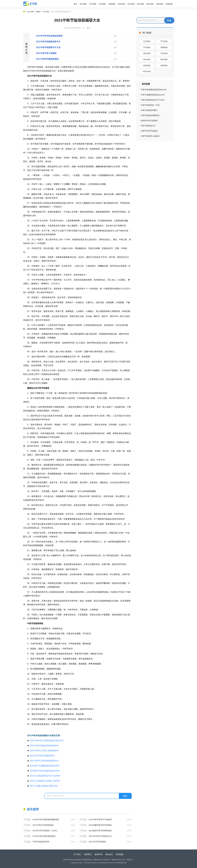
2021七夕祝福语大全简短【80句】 (45, 781)
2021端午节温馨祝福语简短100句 (45, 766)
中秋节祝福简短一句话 (150, 105)
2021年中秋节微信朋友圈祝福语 (46, 819)
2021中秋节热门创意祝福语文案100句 (47, 741)
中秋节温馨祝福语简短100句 (153, 95)
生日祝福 (83, 4)
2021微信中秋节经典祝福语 (100, 831)
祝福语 (38, 12)
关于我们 (77, 854)
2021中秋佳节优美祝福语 (43, 825)
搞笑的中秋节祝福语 (149, 121)
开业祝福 (102, 4)
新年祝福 (150, 4)
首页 (75, 4)
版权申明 (98, 854)
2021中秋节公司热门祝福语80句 (44, 751)
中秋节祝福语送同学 (41, 842)
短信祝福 (160, 4)
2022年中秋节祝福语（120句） (45, 831)
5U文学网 (30, 12)
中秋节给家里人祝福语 (150, 136)
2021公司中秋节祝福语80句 (42, 756)
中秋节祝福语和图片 (149, 110)
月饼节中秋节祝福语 (149, 131)
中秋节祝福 (147, 71)
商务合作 (109, 854)
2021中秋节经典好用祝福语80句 (44, 746)
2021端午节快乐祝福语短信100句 (45, 771)
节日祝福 (93, 4)
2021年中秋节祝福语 (97, 842)
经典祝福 (169, 4)
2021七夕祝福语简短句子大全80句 (45, 776)
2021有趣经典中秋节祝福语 (100, 825)
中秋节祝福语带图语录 (150, 115)
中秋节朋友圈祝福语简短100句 (154, 90)
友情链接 (120, 854)
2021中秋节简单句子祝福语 (100, 819)
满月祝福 (121, 4)
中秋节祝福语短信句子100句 (153, 100)
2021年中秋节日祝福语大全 (100, 836)
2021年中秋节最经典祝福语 (44, 836)
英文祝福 (140, 4)
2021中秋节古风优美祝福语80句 (44, 761)
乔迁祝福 (131, 4)
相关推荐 (33, 809)
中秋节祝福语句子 (148, 126)
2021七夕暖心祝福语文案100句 (44, 786)
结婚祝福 (112, 4)
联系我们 (88, 854)
